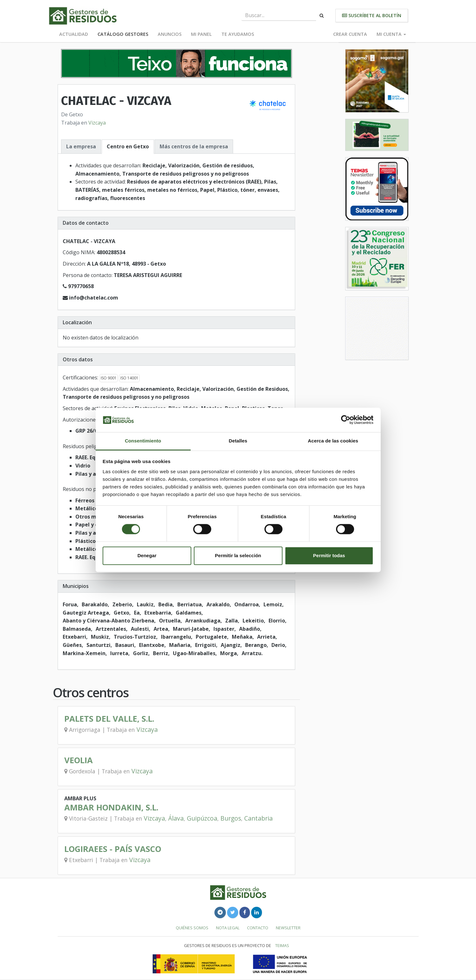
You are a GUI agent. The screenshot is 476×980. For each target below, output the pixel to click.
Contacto (258, 928)
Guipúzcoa (202, 818)
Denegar (147, 555)
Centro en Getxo (128, 146)
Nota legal (228, 928)
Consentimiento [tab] (143, 441)
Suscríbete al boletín (372, 15)
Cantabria (258, 818)
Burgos (231, 818)
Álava (176, 818)
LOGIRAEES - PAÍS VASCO (113, 849)
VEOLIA (79, 760)
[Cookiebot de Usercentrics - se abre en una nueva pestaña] (346, 420)
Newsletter (288, 928)
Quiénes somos (192, 928)
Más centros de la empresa (194, 146)
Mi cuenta (391, 34)
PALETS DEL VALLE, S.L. (109, 719)
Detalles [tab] (238, 441)
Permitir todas (329, 555)
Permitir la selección (238, 555)
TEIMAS (282, 945)
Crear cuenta (350, 34)
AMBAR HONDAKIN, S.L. (111, 807)
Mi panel (201, 34)
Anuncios (170, 34)
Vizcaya (97, 123)
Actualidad (74, 34)
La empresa (81, 146)
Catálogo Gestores (123, 34)
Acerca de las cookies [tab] (333, 441)
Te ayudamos (238, 34)
